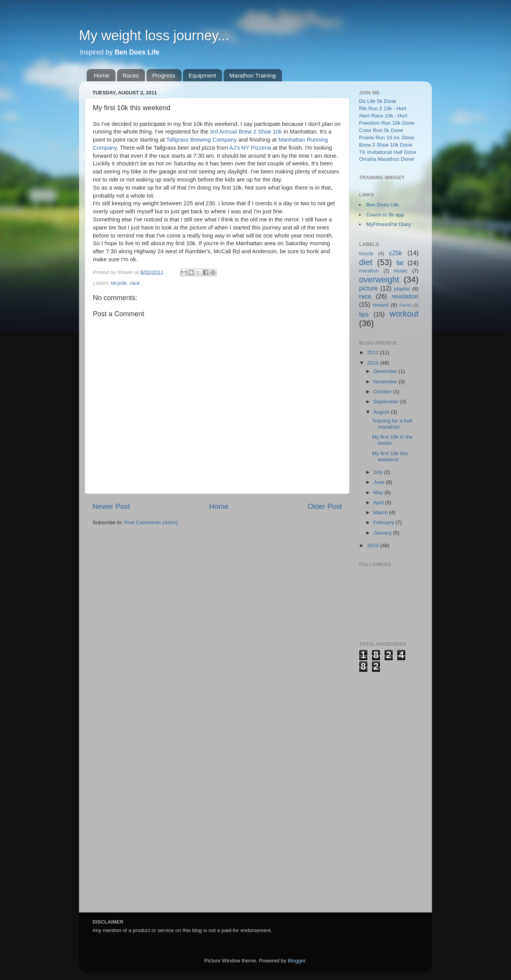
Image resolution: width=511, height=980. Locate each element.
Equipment (203, 75)
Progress (164, 75)
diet (366, 262)
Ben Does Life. (383, 205)
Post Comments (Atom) (151, 522)
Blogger (297, 961)
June (380, 482)
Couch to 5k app (385, 215)
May (379, 492)
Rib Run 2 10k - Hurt (383, 108)
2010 (374, 545)
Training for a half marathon (392, 424)
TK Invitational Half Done (388, 152)
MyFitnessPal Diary (389, 224)
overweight (379, 280)
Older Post (325, 506)
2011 (374, 363)
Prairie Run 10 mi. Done (387, 138)
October (383, 392)
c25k (396, 253)
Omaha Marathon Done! (387, 159)
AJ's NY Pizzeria (250, 148)
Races (131, 75)
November (386, 382)
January (383, 533)
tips (364, 314)
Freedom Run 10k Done (387, 123)
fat (400, 263)
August (382, 412)
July (379, 472)
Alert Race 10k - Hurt (383, 116)
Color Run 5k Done (381, 130)
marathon (369, 271)
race (135, 283)
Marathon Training (253, 75)
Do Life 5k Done (378, 101)
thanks (406, 305)
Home (102, 75)
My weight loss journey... (154, 35)
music (401, 271)
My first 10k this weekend (390, 456)
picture (368, 288)
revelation (405, 296)
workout (404, 314)
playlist (402, 289)
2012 (374, 352)
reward (380, 305)
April (379, 502)
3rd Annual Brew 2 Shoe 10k (246, 132)
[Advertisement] (390, 787)
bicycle (119, 283)
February (384, 522)
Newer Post (111, 506)
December (386, 371)
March (381, 512)
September (387, 402)
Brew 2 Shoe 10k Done (386, 145)
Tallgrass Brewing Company (201, 140)
